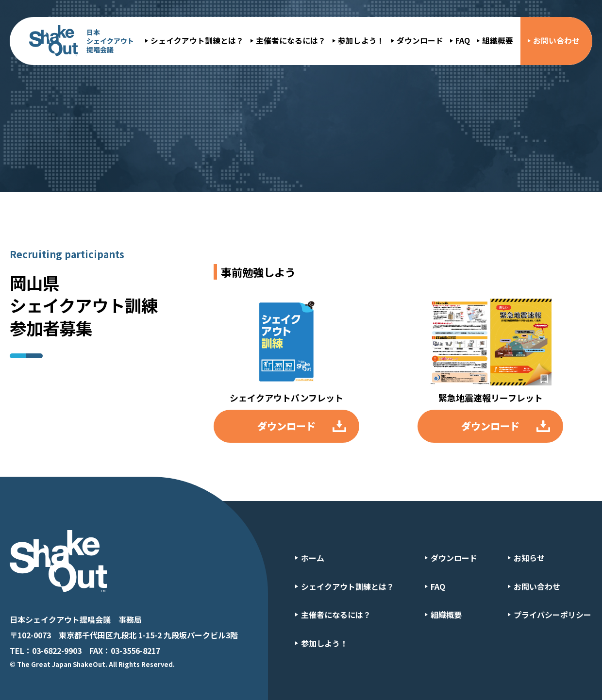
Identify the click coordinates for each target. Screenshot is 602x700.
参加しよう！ (361, 41)
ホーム (313, 558)
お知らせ (529, 558)
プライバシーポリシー (552, 615)
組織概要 (498, 41)
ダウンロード (420, 41)
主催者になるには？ (291, 41)
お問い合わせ (556, 41)
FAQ (463, 41)
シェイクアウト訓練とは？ (197, 41)
